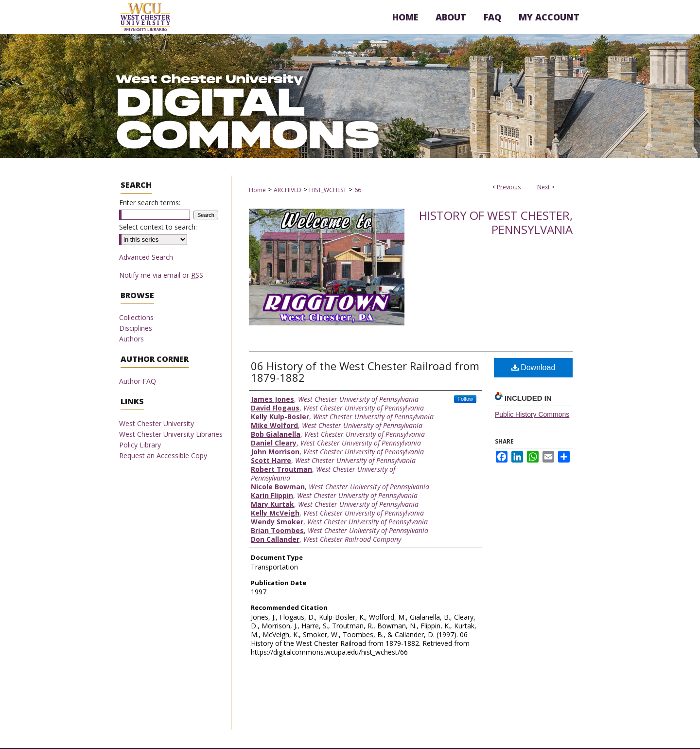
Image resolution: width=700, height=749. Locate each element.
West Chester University (157, 423)
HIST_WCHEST (328, 190)
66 (358, 190)
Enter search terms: (150, 203)
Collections (136, 317)
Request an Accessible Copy (163, 455)
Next (543, 187)
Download (534, 367)
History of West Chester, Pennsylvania (496, 222)
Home (257, 190)
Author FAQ (138, 381)
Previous (509, 187)
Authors (131, 339)
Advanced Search (146, 257)
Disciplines (136, 328)
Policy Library (140, 445)
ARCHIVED (288, 190)
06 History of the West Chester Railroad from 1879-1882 (365, 372)
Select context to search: (158, 227)
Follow (465, 399)
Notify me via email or (161, 275)
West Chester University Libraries (171, 434)
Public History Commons (532, 414)
